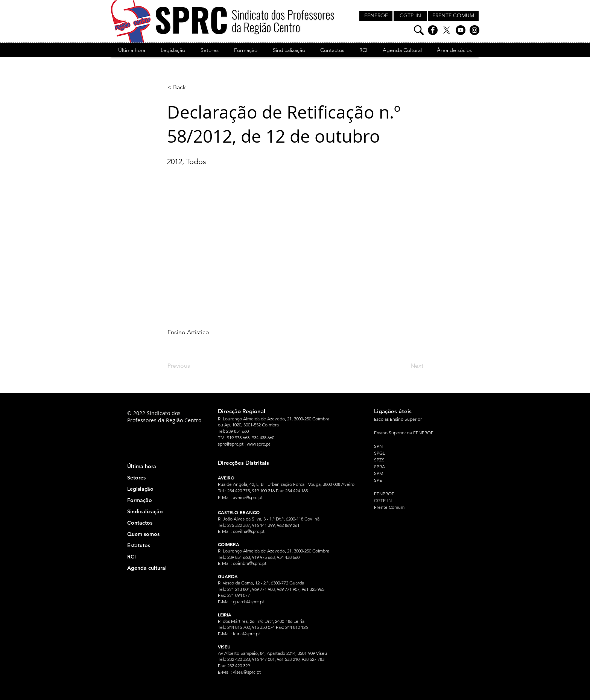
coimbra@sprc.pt (250, 563)
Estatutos (139, 545)
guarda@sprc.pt (249, 602)
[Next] (404, 366)
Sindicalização (145, 511)
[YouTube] (461, 30)
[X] (447, 30)
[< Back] (192, 87)
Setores (136, 478)
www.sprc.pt (259, 444)
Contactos (140, 523)
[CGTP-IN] (410, 16)
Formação (140, 500)
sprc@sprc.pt (231, 444)
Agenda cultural (147, 568)
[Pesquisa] (419, 30)
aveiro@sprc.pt (248, 497)
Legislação (140, 489)
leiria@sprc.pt (246, 634)
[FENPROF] (376, 16)
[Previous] (192, 366)
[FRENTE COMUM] (453, 16)
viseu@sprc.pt (247, 672)
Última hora (142, 466)
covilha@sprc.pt (249, 531)
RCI (132, 557)
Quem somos (143, 534)
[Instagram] (474, 30)
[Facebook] (433, 30)
